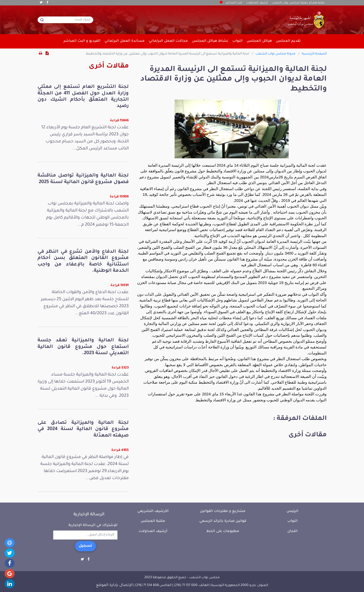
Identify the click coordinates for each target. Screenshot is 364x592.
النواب (292, 521)
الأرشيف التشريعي (153, 511)
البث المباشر (231, 3)
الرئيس (292, 511)
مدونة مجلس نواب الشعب (275, 54)
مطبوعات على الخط (223, 531)
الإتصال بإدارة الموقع (114, 585)
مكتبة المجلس (153, 521)
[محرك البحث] (65, 20)
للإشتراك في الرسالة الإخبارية (93, 525)
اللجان (292, 531)
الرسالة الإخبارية (89, 515)
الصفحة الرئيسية (314, 54)
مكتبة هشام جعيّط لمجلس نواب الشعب (298, 3)
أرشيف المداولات (257, 3)
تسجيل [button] (85, 546)
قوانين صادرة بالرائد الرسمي (223, 521)
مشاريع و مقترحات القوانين (223, 511)
